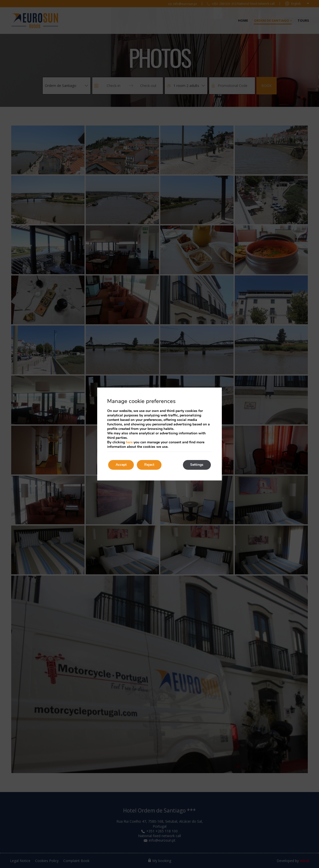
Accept (121, 465)
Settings (197, 465)
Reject (150, 465)
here (129, 442)
